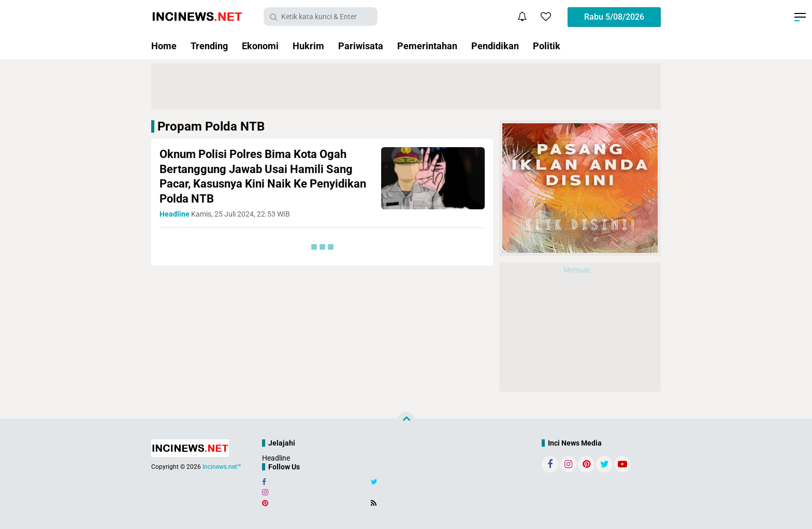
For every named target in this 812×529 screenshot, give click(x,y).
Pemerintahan (427, 46)
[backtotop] (406, 421)
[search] (321, 17)
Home (164, 46)
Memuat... (580, 270)
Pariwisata (361, 46)
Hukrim (308, 46)
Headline (276, 458)
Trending (209, 46)
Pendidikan (495, 46)
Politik (547, 46)
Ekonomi (260, 46)
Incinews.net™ (222, 467)
